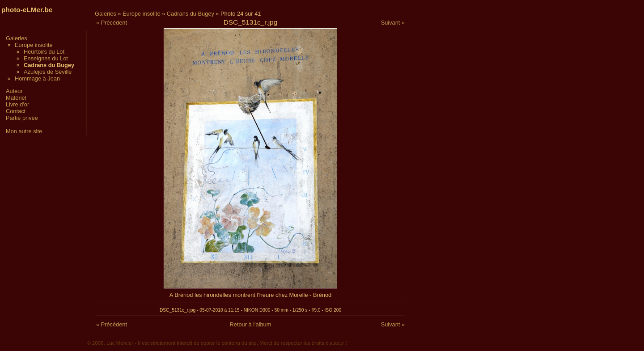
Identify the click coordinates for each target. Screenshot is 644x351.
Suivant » (393, 23)
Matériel (16, 98)
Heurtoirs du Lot (44, 52)
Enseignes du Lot (46, 58)
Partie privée (22, 118)
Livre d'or (17, 104)
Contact (16, 111)
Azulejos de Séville (48, 72)
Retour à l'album (251, 324)
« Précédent (112, 23)
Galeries (17, 38)
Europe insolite (34, 45)
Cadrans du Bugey (191, 14)
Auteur (14, 91)
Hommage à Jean (37, 78)
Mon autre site (24, 131)
